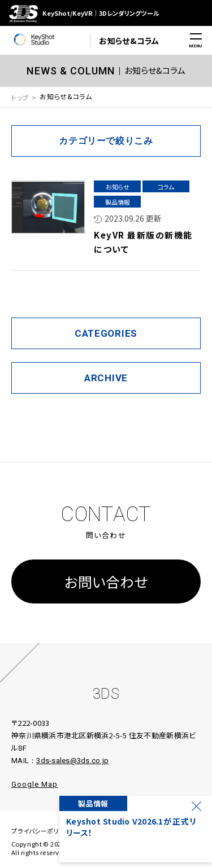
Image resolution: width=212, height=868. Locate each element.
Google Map (34, 784)
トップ (20, 97)
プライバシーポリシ (38, 831)
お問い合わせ (106, 581)
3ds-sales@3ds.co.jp (72, 761)
